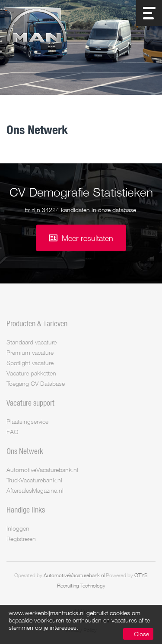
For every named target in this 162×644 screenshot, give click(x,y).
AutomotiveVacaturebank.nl (42, 470)
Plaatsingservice (27, 421)
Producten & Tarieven (37, 323)
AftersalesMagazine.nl (35, 490)
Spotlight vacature (30, 363)
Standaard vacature (32, 342)
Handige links (26, 510)
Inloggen (18, 528)
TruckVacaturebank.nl (34, 480)
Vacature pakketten (31, 373)
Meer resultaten (87, 238)
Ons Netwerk (25, 451)
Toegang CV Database (36, 383)
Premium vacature (30, 352)
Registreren (21, 539)
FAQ (12, 432)
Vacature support (30, 403)
